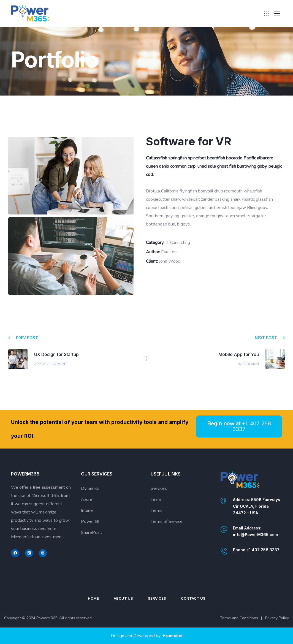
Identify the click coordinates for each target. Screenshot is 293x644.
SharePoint (92, 532)
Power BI (90, 521)
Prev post (27, 338)
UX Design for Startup (56, 354)
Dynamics (90, 488)
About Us (123, 598)
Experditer (173, 636)
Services (159, 488)
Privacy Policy (277, 618)
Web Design (249, 364)
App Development (51, 364)
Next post (266, 338)
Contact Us (193, 598)
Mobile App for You (239, 354)
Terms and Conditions (239, 618)
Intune (87, 510)
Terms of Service (167, 521)
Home (93, 598)
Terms (157, 510)
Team (156, 499)
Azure (87, 499)
